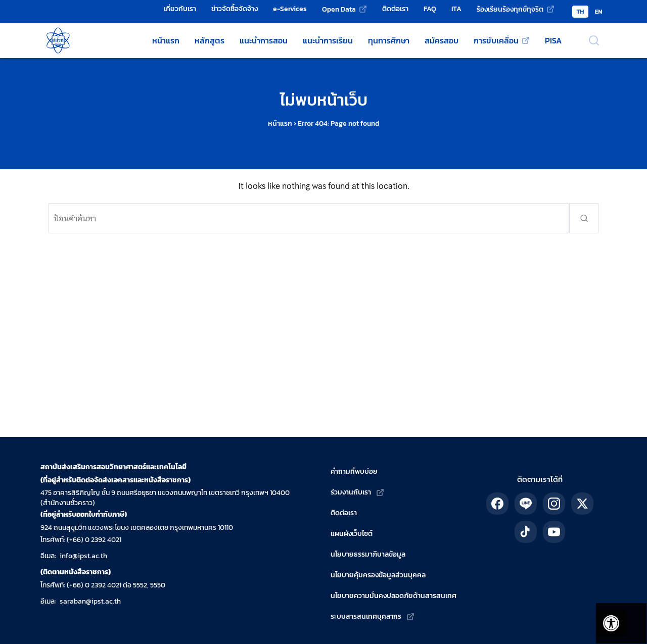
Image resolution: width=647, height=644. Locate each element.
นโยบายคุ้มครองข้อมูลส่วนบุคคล (378, 575)
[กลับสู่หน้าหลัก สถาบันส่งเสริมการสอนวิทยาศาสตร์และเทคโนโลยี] (58, 40)
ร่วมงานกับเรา (351, 492)
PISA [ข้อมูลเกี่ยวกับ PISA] (553, 40)
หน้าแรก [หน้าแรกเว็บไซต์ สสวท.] (166, 40)
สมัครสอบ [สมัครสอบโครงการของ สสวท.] (442, 40)
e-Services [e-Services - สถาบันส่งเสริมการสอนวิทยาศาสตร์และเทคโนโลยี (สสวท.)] (290, 9)
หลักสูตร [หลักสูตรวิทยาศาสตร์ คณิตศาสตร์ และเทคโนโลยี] (210, 40)
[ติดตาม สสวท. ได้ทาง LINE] (526, 504)
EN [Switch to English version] (599, 12)
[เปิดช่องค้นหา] (594, 40)
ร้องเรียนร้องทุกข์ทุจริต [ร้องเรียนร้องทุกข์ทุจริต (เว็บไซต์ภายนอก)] (510, 9)
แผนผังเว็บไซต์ (352, 534)
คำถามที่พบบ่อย (354, 472)
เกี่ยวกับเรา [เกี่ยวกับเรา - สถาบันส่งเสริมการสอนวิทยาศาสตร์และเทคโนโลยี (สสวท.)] (180, 9)
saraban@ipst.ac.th (90, 601)
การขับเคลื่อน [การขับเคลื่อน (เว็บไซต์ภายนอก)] (496, 40)
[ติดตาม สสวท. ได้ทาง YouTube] (554, 532)
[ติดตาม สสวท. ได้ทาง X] (582, 504)
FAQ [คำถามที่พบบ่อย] (430, 9)
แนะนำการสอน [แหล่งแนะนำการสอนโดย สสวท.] (264, 40)
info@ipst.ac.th (83, 556)
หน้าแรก (280, 123)
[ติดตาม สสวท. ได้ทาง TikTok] (526, 532)
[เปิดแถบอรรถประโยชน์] (607, 619)
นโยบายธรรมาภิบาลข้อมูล (368, 554)
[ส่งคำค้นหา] (584, 218)
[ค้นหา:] (309, 218)
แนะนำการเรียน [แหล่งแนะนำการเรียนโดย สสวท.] (328, 40)
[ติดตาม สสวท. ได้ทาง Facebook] (497, 504)
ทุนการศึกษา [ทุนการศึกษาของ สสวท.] (389, 40)
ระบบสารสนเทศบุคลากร (366, 616)
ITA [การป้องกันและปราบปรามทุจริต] (456, 9)
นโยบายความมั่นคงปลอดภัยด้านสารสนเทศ (394, 596)
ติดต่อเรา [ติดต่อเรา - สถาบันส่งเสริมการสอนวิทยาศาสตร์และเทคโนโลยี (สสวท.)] (395, 9)
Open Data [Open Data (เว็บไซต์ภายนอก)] (339, 9)
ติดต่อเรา (344, 513)
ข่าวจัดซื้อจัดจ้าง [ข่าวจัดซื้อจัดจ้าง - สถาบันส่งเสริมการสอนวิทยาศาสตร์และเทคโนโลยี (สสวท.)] (235, 9)
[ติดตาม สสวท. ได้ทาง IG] (554, 504)
